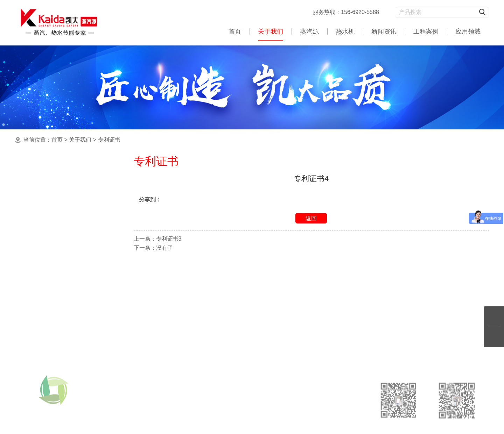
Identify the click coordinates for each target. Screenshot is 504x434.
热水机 (345, 31)
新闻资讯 (384, 31)
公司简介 (43, 187)
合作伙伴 (43, 229)
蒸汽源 (309, 31)
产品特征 (43, 257)
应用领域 (468, 31)
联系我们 (43, 271)
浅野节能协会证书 (55, 201)
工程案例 (426, 31)
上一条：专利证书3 (158, 239)
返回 (311, 218)
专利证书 (109, 140)
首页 (235, 31)
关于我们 (271, 31)
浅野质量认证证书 (55, 243)
